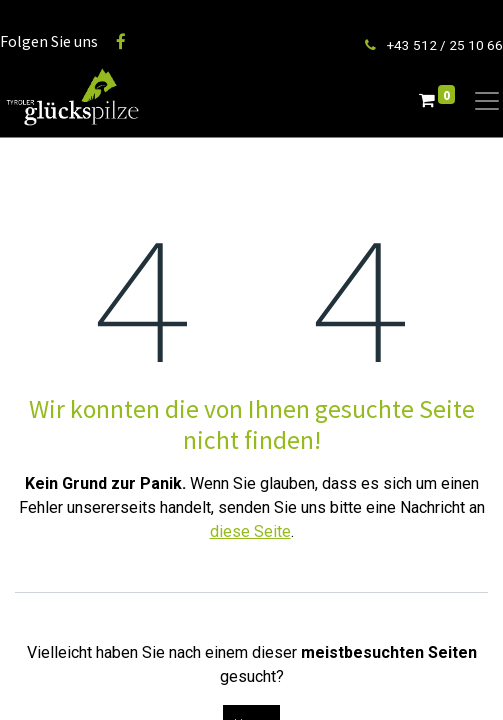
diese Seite (250, 531)
